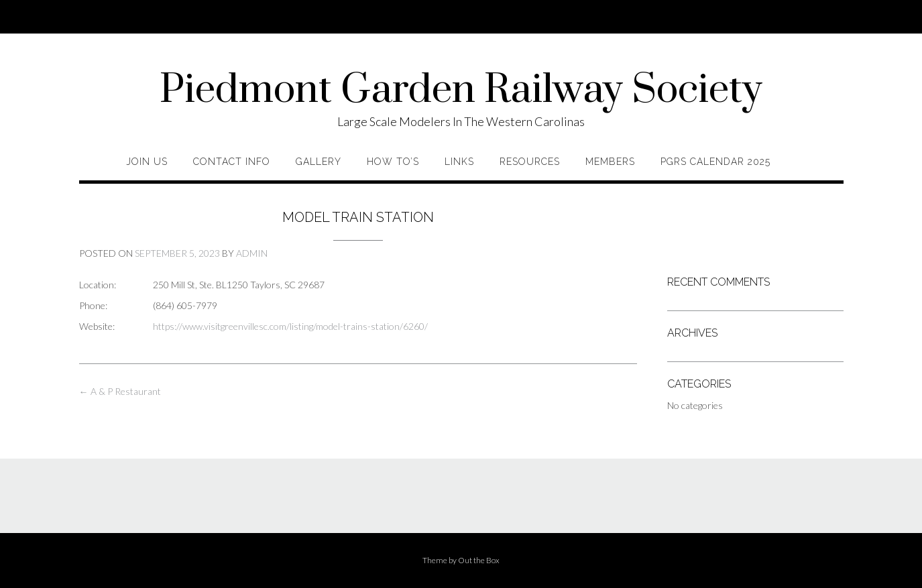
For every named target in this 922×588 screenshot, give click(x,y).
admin (252, 253)
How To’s (393, 162)
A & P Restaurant (120, 391)
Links (459, 162)
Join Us (147, 162)
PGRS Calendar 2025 (715, 162)
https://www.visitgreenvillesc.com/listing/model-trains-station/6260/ (290, 326)
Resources (530, 162)
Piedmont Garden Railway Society (461, 91)
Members (610, 162)
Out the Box (479, 560)
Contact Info (232, 162)
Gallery (319, 162)
